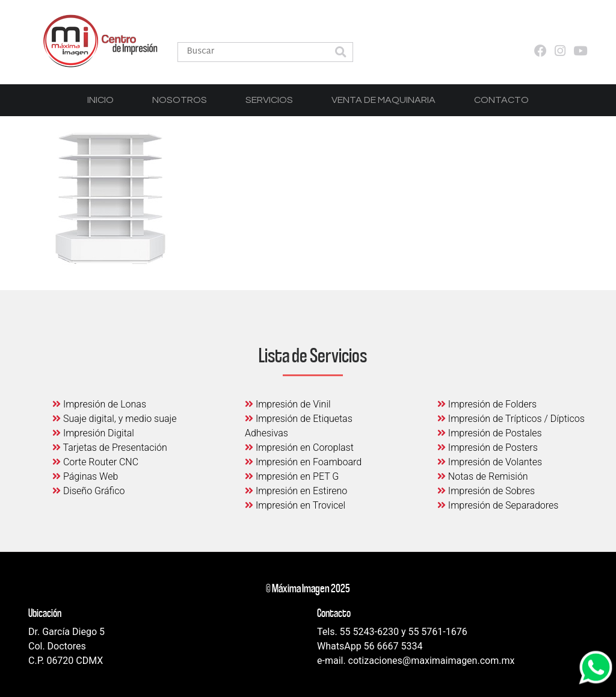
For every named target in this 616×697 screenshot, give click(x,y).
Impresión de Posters (488, 448)
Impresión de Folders (487, 404)
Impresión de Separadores (498, 505)
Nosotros (180, 100)
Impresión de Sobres (486, 491)
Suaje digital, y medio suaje (115, 419)
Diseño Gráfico (88, 491)
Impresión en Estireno (296, 491)
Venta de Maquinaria (383, 100)
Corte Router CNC (95, 462)
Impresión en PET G (292, 476)
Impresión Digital (93, 433)
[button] (340, 53)
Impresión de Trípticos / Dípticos (511, 419)
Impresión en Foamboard (303, 462)
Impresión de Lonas (99, 404)
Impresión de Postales (490, 433)
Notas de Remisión (483, 476)
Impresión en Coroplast (299, 448)
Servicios (269, 100)
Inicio (100, 100)
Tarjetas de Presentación (110, 448)
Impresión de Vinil (288, 404)
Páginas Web (85, 476)
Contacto (501, 100)
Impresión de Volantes (490, 462)
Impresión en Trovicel (295, 505)
